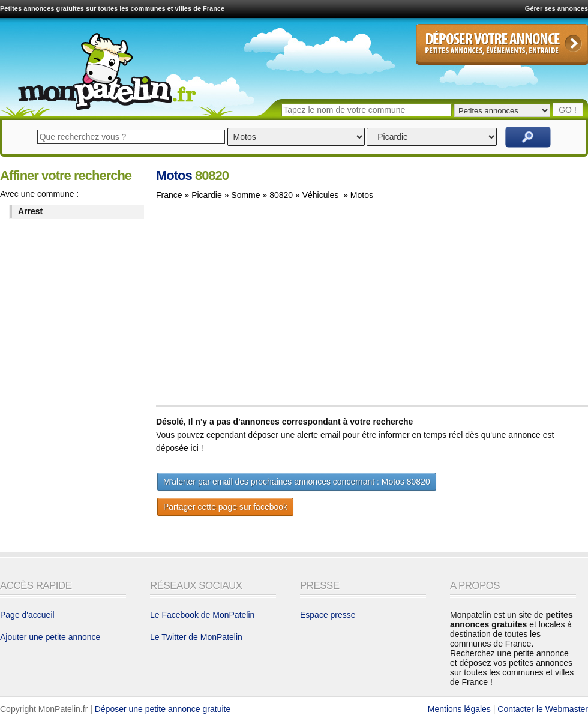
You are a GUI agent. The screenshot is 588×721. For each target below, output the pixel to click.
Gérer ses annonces (556, 8)
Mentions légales (459, 709)
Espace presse (328, 615)
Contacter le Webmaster (543, 709)
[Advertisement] (257, 308)
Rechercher (528, 137)
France (169, 195)
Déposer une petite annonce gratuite (163, 709)
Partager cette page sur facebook (225, 507)
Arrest (30, 211)
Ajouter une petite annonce (50, 637)
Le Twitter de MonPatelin (196, 637)
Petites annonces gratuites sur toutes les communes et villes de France (112, 8)
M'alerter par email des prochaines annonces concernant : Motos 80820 (297, 482)
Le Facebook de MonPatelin (202, 615)
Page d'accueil (27, 615)
